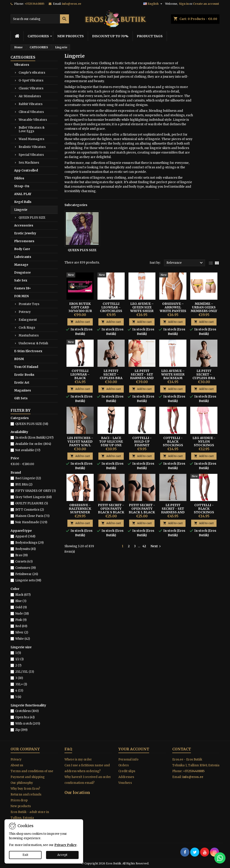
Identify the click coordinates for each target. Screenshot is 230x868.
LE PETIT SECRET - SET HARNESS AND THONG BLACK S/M (173, 512)
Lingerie (21, 210)
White (23, 639)
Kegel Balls (23, 202)
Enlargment (28, 320)
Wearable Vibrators (33, 120)
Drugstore (22, 273)
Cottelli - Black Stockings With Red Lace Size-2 (204, 512)
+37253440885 (34, 4)
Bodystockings (29, 543)
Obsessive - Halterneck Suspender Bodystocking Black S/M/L (80, 512)
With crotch (28, 724)
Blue (21, 601)
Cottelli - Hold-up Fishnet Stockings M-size (142, 445)
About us (17, 765)
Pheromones (24, 241)
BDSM (19, 359)
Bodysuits (25, 549)
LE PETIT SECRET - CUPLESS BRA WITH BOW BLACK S (111, 378)
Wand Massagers (31, 139)
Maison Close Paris (32, 516)
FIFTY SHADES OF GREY (35, 491)
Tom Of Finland (26, 367)
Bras (21, 555)
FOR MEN (21, 296)
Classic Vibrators (31, 88)
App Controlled (26, 170)
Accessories (24, 225)
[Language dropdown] (153, 4)
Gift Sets (21, 398)
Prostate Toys (29, 304)
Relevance (185, 263)
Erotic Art (22, 383)
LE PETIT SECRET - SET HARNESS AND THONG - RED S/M (142, 378)
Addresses (126, 777)
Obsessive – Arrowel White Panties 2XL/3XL (173, 309)
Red (21, 626)
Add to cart (80, 322)
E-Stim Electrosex (28, 351)
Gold (21, 607)
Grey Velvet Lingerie (33, 497)
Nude (22, 614)
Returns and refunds (26, 794)
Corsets (24, 561)
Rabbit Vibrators (31, 104)
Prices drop (19, 800)
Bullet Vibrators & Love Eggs (32, 129)
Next (156, 546)
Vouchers (125, 783)
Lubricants (23, 257)
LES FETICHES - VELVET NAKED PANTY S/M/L (80, 442)
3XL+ (21, 684)
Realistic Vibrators (32, 147)
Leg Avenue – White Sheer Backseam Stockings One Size (173, 378)
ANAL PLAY (23, 194)
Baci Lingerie (28, 478)
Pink (21, 620)
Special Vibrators (31, 155)
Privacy (16, 759)
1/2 (19, 659)
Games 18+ (23, 288)
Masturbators (29, 335)
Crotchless (27, 711)
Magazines (23, 390)
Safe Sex (21, 280)
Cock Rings (27, 328)
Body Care (22, 249)
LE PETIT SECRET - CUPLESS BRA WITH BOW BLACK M (204, 378)
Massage (21, 265)
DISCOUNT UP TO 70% (110, 36)
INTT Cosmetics (30, 510)
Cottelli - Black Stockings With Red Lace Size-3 (173, 445)
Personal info (128, 759)
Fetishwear (27, 574)
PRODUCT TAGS (150, 36)
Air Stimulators (30, 96)
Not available (28, 450)
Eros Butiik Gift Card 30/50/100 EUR (80, 307)
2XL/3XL (25, 672)
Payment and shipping (28, 777)
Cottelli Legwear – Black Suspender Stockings (80, 378)
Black (23, 595)
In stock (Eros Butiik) (34, 438)
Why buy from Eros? (25, 789)
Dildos (19, 178)
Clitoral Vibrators (31, 112)
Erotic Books (24, 375)
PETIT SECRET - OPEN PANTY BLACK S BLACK (111, 509)
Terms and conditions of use (32, 771)
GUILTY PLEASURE (32, 503)
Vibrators (22, 65)
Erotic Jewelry (25, 233)
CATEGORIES (38, 36)
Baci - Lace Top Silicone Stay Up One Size (111, 443)
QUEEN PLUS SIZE (32, 218)
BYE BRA (24, 485)
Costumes (25, 568)
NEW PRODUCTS (71, 36)
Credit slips (127, 771)
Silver (22, 632)
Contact (182, 749)
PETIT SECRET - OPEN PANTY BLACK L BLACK (142, 509)
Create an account (206, 4)
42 (144, 546)
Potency (25, 312)
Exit (25, 855)
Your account (134, 749)
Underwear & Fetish (33, 343)
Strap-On (22, 186)
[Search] (40, 19)
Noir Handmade (31, 522)
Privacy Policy (65, 845)
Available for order (33, 444)
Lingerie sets (28, 580)
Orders (124, 765)
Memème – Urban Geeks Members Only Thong (204, 309)
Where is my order (78, 759)
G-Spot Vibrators (31, 80)
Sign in (184, 4)
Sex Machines (29, 163)
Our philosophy (22, 783)
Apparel (25, 536)
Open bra (25, 717)
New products (21, 806)
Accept (62, 855)
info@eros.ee (72, 4)
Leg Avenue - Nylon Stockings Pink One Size (204, 443)
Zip (21, 730)
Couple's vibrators (32, 73)
